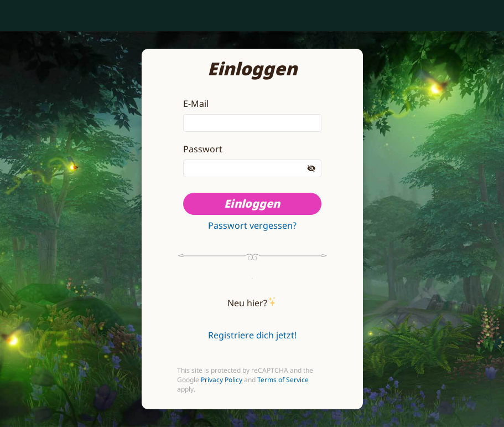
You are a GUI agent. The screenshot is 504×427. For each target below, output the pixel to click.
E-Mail (196, 104)
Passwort (203, 149)
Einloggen (252, 204)
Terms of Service (283, 380)
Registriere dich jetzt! (252, 335)
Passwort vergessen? (252, 225)
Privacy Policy (222, 380)
